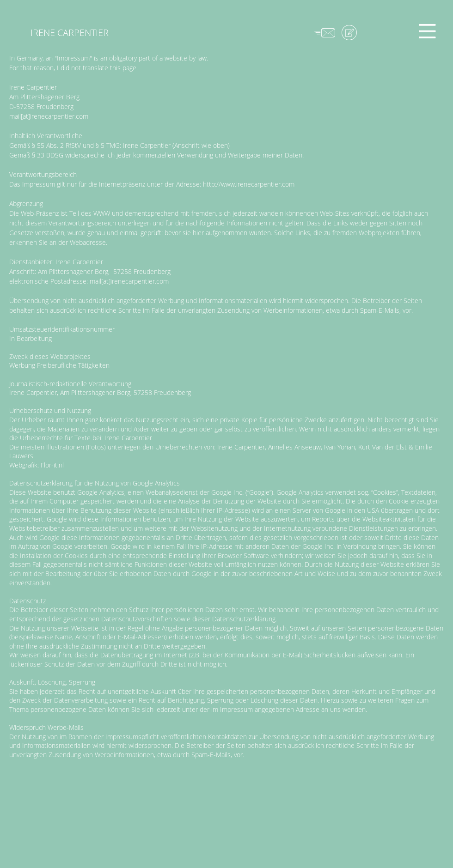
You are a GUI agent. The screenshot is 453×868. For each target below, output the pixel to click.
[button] (428, 31)
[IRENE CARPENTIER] (69, 33)
